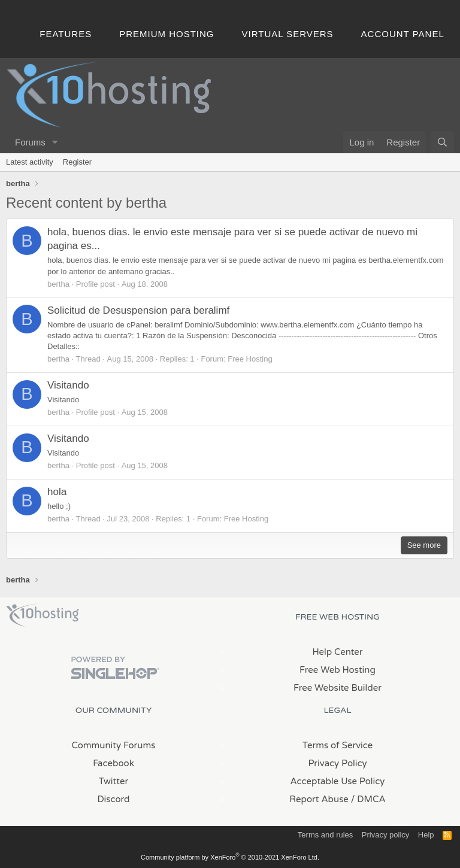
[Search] (442, 142)
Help (426, 835)
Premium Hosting (167, 34)
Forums (30, 142)
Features (66, 34)
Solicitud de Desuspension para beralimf (138, 310)
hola (57, 492)
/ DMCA (368, 799)
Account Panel (403, 34)
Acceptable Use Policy (338, 781)
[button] (55, 142)
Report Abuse (319, 799)
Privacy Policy (337, 763)
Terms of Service (338, 745)
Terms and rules (325, 835)
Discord (113, 799)
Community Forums (114, 745)
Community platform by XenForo (230, 857)
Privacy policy (385, 835)
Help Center (337, 652)
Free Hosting (250, 359)
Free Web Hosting (338, 670)
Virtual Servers (288, 34)
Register (77, 162)
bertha (58, 284)
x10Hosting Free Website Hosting (43, 615)
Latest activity (30, 162)
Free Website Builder (338, 688)
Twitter (114, 781)
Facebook (114, 763)
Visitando (68, 385)
